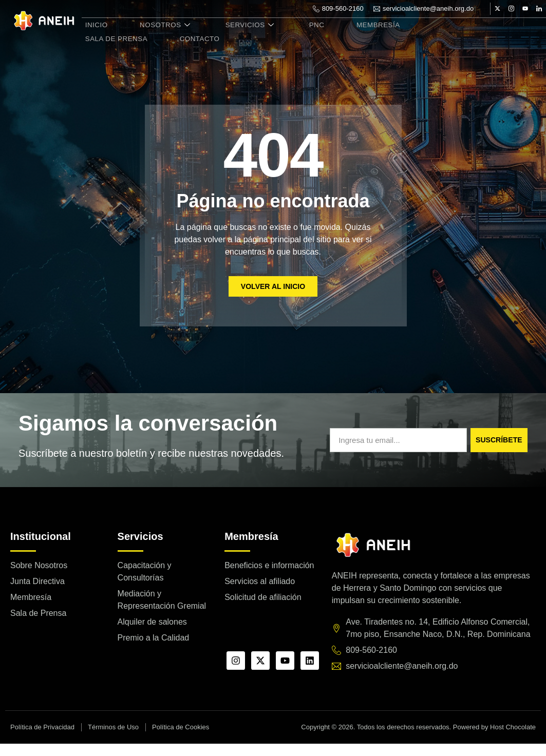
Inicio (93, 36)
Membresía (356, 36)
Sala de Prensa (436, 36)
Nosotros (157, 37)
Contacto (102, 48)
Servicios (237, 37)
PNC (299, 36)
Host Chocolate (513, 739)
